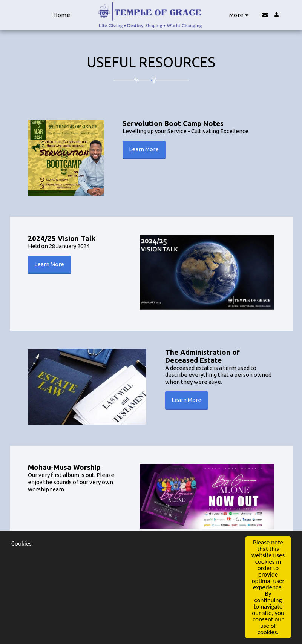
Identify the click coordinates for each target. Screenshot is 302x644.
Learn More (144, 149)
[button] (265, 15)
